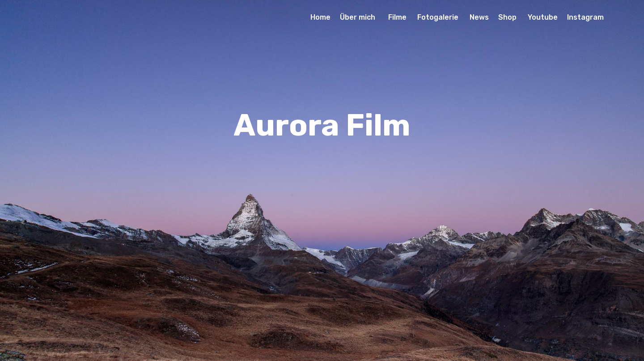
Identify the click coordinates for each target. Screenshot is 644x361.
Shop (508, 17)
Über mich (359, 17)
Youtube (543, 17)
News (479, 17)
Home (320, 17)
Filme (398, 17)
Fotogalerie (439, 17)
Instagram (585, 17)
